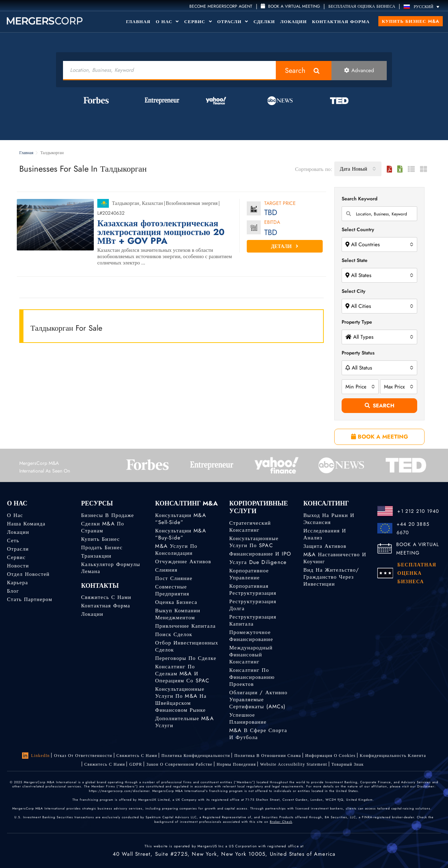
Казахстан (153, 203)
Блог (13, 591)
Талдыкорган (126, 203)
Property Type (357, 322)
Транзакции (96, 556)
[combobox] (358, 169)
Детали (285, 246)
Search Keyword (359, 199)
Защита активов (325, 546)
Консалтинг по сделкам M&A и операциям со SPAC (182, 674)
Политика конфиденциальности (196, 756)
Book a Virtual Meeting (290, 6)
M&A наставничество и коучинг (335, 558)
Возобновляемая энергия (192, 203)
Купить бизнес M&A (411, 21)
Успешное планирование (248, 718)
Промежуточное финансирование (251, 636)
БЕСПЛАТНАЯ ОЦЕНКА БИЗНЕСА (362, 6)
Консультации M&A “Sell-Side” (181, 519)
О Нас (167, 22)
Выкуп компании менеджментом (178, 614)
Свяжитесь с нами (106, 597)
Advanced (359, 70)
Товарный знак (348, 764)
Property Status (358, 353)
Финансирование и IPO (260, 554)
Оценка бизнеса (176, 602)
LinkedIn (36, 756)
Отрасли (233, 22)
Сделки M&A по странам (103, 527)
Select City (353, 291)
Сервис (198, 22)
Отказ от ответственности (83, 756)
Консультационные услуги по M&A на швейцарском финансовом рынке (181, 700)
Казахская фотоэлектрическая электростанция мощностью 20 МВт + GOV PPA (161, 232)
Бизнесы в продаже (108, 515)
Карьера (17, 583)
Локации (294, 22)
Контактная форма (341, 22)
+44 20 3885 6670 (413, 528)
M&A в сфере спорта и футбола (258, 734)
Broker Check (281, 822)
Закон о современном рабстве (179, 764)
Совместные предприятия (172, 590)
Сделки (264, 22)
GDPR (136, 764)
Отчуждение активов (183, 562)
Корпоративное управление (249, 574)
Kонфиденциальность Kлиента (393, 756)
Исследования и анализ (325, 534)
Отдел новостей (28, 574)
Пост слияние (174, 578)
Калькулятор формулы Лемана (111, 568)
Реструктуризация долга (253, 605)
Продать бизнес (102, 547)
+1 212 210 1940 (418, 511)
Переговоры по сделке (186, 658)
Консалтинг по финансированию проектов (252, 677)
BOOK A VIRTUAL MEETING (418, 549)
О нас (15, 515)
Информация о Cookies (330, 756)
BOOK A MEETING (380, 437)
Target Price (280, 204)
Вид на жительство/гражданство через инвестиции (331, 577)
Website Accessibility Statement (294, 764)
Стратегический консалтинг (250, 526)
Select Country (358, 229)
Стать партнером (30, 599)
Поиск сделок (174, 634)
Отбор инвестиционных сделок (187, 646)
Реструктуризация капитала (253, 620)
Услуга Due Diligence (258, 562)
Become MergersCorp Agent (221, 6)
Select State (355, 260)
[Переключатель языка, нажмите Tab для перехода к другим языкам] (423, 6)
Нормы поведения (236, 764)
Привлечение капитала (185, 626)
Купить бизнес (101, 539)
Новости (18, 566)
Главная (138, 22)
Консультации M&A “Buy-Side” (181, 534)
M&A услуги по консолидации (176, 550)
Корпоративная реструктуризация (253, 590)
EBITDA (272, 223)
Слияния (166, 570)
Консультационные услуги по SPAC (254, 542)
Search (295, 71)
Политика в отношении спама (268, 756)
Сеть (13, 540)
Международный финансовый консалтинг (251, 655)
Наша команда (26, 524)
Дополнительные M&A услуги (184, 722)
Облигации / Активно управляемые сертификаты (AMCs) (258, 700)
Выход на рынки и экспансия (329, 519)
